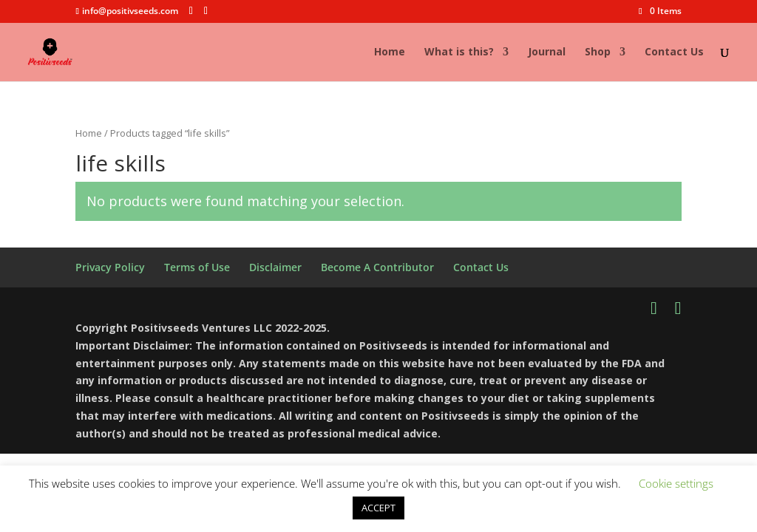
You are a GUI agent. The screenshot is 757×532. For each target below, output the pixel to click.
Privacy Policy (110, 267)
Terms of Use (197, 267)
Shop (598, 52)
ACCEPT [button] (378, 508)
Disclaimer (275, 267)
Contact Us (674, 52)
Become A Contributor (377, 267)
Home (390, 52)
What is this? (459, 52)
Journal (547, 52)
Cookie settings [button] (676, 483)
